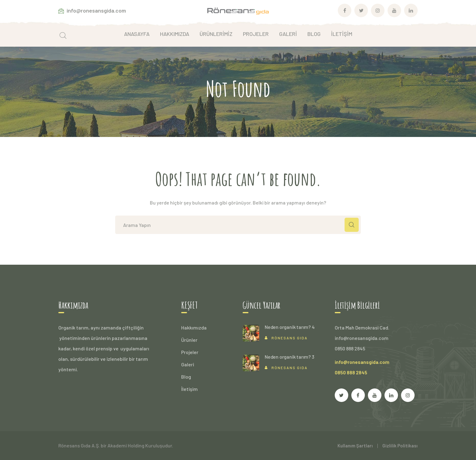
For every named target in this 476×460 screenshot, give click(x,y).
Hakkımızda (194, 327)
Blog (186, 377)
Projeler (190, 352)
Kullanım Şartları (355, 446)
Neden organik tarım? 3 (289, 357)
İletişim (189, 389)
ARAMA (352, 225)
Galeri (188, 364)
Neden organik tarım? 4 (290, 327)
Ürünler (189, 340)
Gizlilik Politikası (400, 446)
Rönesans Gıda (290, 338)
